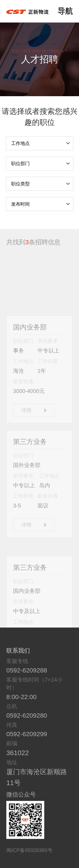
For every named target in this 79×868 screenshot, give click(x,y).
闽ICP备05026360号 (29, 850)
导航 (65, 11)
